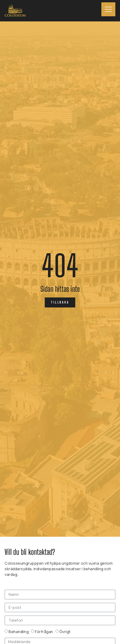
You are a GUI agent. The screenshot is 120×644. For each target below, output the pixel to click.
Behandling (19, 631)
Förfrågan (44, 631)
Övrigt (65, 631)
